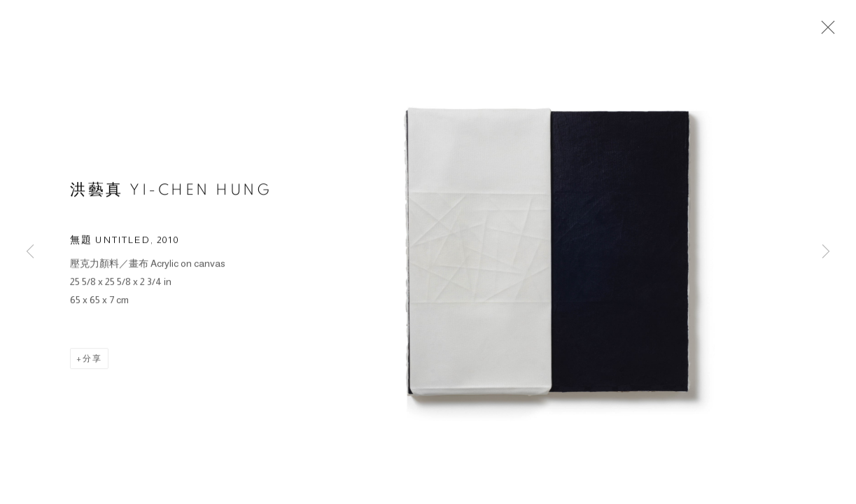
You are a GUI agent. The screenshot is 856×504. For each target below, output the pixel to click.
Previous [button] (30, 252)
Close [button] (825, 31)
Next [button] (826, 252)
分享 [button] (92, 360)
